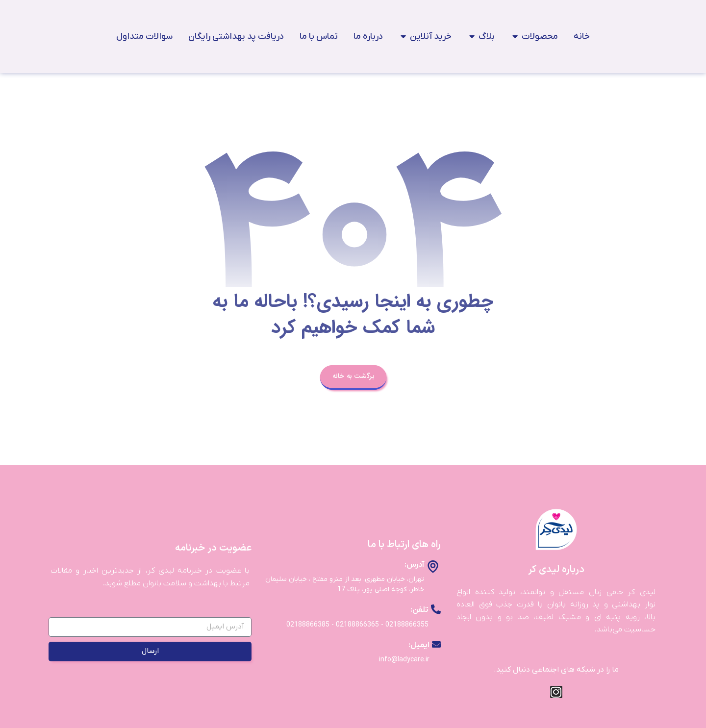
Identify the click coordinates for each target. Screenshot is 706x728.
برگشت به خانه (353, 378)
